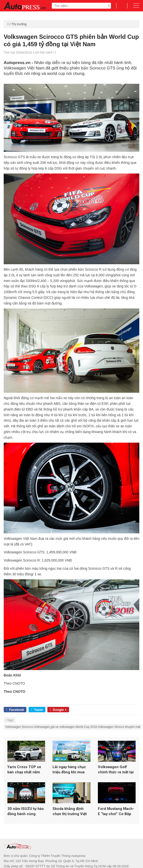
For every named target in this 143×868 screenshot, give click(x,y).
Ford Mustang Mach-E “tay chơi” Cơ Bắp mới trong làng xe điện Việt (116, 818)
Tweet (37, 710)
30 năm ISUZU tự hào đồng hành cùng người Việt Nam (26, 818)
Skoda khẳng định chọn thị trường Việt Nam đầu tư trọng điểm (70, 818)
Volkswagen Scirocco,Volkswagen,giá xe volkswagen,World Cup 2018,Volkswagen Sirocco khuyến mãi (73, 727)
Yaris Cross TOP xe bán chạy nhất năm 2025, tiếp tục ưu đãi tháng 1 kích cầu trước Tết (25, 773)
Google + (58, 710)
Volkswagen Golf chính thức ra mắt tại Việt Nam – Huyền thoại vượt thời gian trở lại (116, 773)
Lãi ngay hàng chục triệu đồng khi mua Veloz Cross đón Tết (70, 773)
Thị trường (19, 24)
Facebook (15, 710)
